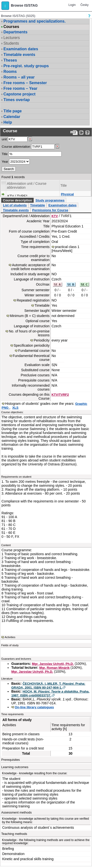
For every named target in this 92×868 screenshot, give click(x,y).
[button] (5, 6)
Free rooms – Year (20, 88)
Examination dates (21, 49)
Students (11, 43)
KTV (55, 216)
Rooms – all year (19, 77)
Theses (10, 60)
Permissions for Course (50, 210)
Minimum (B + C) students (30, 316)
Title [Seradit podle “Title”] (64, 185)
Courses (11, 27)
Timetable (38, 205)
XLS (15, 408)
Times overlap (17, 100)
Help (8, 122)
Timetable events (19, 55)
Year (5, 162)
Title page (13, 111)
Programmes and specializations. (34, 21)
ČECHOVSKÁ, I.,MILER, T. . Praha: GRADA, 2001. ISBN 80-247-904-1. (48, 686)
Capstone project (20, 94)
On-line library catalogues (34, 707)
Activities (10, 637)
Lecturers (12, 38)
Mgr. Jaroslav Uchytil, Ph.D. (53, 664)
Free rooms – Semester (25, 83)
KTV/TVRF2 (60, 395)
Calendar (12, 117)
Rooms (10, 72)
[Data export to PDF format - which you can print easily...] (74, 133)
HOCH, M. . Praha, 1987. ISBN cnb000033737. (50, 693)
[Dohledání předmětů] (57, 146)
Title (5, 154)
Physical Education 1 (70, 196)
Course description (17, 200)
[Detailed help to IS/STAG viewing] (87, 133)
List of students (15, 205)
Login (72, 5)
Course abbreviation (16, 147)
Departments (15, 32)
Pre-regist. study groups (26, 66)
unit (4, 139)
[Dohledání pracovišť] (30, 139)
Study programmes (50, 200)
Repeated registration (33, 300)
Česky (85, 5)
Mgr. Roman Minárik (54, 668)
